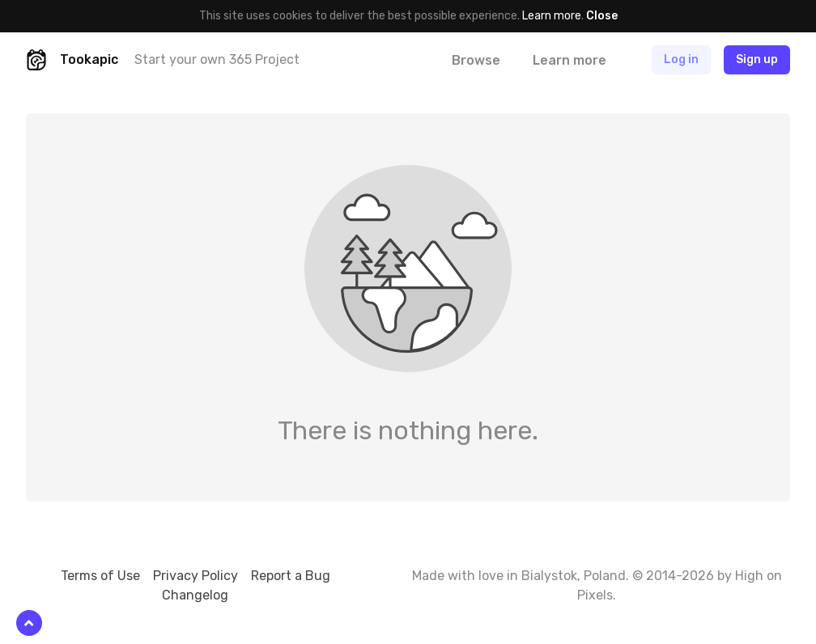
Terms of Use (100, 576)
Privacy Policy (195, 576)
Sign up (757, 59)
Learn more (552, 16)
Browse (476, 60)
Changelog (195, 595)
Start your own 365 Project (217, 59)
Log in (681, 59)
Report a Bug (291, 576)
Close (602, 16)
